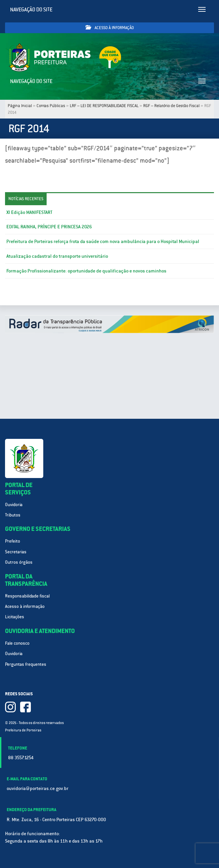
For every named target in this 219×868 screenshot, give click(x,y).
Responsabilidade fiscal (27, 596)
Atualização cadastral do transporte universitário (57, 256)
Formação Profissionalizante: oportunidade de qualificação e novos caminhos (86, 271)
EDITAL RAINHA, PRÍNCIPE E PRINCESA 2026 (49, 227)
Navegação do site (31, 10)
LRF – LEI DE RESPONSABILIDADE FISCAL (104, 106)
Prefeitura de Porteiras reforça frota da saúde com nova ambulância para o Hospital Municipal (103, 241)
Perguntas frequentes (26, 664)
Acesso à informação (110, 28)
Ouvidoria (14, 505)
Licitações (15, 617)
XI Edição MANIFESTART (29, 212)
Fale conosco (17, 643)
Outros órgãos (19, 562)
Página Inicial (20, 106)
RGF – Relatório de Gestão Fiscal (171, 106)
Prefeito (13, 541)
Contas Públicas (51, 106)
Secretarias (16, 552)
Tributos (13, 515)
